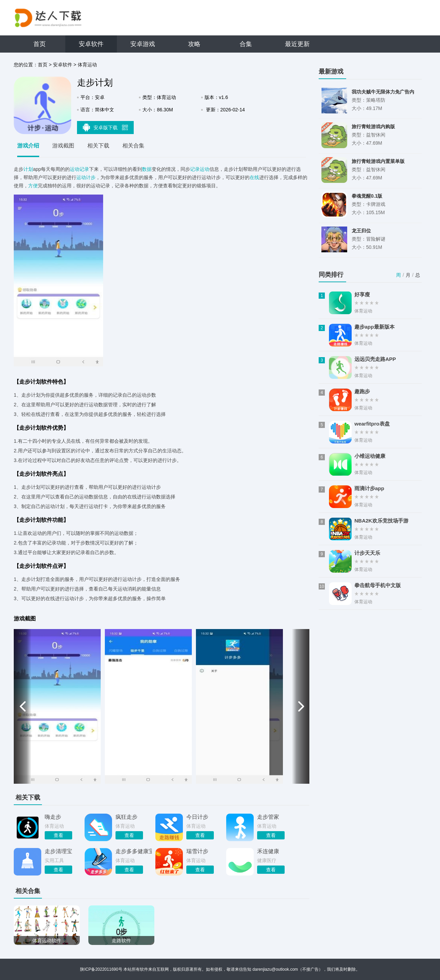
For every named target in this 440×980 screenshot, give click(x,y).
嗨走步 (53, 817)
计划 (28, 169)
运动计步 (86, 177)
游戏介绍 (28, 146)
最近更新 (297, 44)
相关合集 (133, 146)
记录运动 (200, 169)
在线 (254, 177)
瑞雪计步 (197, 851)
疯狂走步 (126, 817)
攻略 (194, 44)
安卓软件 (91, 44)
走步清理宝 (58, 851)
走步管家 (268, 817)
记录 (84, 169)
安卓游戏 (143, 44)
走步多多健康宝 (134, 851)
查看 (58, 835)
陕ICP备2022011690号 (101, 969)
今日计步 (197, 817)
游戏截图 (63, 146)
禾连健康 (268, 851)
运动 (75, 169)
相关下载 (98, 146)
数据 (147, 169)
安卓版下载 (106, 127)
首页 (40, 44)
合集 (246, 44)
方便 (33, 186)
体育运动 (87, 65)
